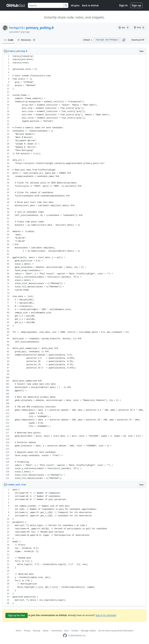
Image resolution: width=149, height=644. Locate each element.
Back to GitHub (90, 5)
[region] (74, 267)
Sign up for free (17, 615)
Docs (67, 631)
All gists (75, 5)
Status (46, 631)
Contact (75, 631)
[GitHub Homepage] (65, 635)
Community (57, 631)
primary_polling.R (40, 28)
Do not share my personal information (116, 631)
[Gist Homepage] (16, 5)
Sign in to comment (106, 615)
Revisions (27, 40)
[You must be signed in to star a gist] (124, 28)
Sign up (136, 5)
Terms (19, 631)
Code (9, 40)
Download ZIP (138, 40)
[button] (124, 40)
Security (37, 631)
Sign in (123, 5)
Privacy (27, 631)
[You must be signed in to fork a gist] (139, 28)
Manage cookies (88, 631)
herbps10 (16, 28)
